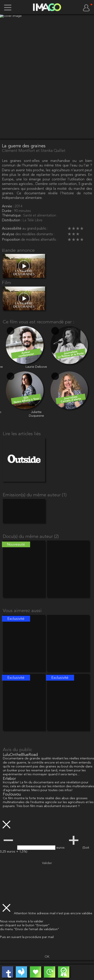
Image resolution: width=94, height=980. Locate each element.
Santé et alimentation (40, 216)
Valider (47, 863)
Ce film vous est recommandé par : (39, 322)
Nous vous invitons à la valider (22, 922)
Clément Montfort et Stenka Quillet (34, 151)
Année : (8, 206)
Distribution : (12, 220)
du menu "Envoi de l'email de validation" (30, 929)
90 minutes (22, 211)
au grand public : (35, 229)
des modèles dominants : (35, 234)
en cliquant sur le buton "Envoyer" (25, 925)
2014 (18, 206)
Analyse (9, 234)
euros (61, 848)
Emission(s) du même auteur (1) (35, 495)
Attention (21, 914)
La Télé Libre (32, 220)
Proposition (11, 240)
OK (47, 957)
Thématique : (13, 216)
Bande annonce (18, 251)
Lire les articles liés (22, 434)
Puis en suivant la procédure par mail (27, 937)
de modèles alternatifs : (39, 240)
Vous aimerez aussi (22, 611)
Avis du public (17, 750)
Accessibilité (12, 229)
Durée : (8, 211)
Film (6, 283)
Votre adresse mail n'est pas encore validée (60, 914)
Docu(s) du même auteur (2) (31, 537)
